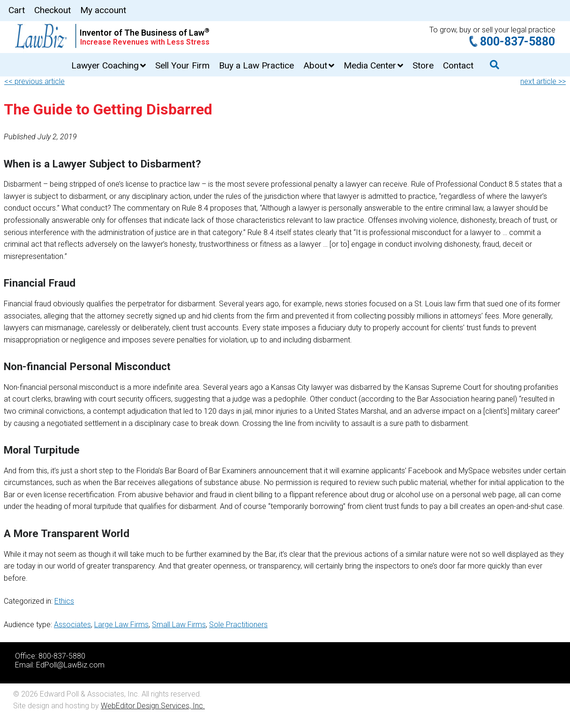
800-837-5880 (517, 42)
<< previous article (34, 81)
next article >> (543, 81)
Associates (72, 625)
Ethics (64, 601)
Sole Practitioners (238, 625)
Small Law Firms (179, 625)
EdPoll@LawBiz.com (70, 665)
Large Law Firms (121, 625)
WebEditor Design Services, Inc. (153, 706)
